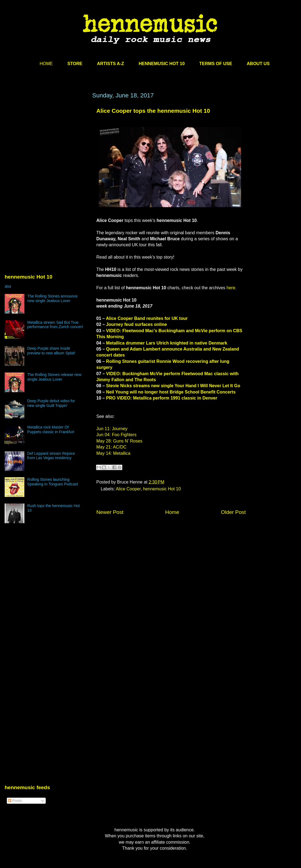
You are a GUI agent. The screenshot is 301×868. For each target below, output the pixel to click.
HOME (46, 64)
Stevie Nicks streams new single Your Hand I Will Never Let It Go (173, 386)
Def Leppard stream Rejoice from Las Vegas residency (51, 456)
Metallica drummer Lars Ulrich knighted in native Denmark (167, 343)
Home (172, 512)
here (231, 288)
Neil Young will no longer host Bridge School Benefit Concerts (171, 392)
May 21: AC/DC (111, 447)
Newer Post (110, 512)
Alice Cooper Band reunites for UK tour (147, 318)
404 (8, 287)
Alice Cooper (128, 489)
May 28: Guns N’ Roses (119, 441)
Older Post (233, 512)
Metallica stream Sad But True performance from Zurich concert (55, 325)
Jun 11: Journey (112, 429)
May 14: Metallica (113, 453)
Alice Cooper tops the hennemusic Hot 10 (153, 111)
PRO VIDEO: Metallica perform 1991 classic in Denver (162, 398)
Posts (15, 801)
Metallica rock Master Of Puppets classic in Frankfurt (51, 429)
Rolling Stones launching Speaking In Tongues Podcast (53, 482)
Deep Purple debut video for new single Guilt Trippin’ (51, 403)
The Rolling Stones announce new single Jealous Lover (53, 298)
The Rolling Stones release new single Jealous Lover (54, 377)
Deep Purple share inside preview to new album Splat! (51, 351)
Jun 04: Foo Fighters (116, 435)
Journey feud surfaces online (137, 324)
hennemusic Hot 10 (162, 489)
